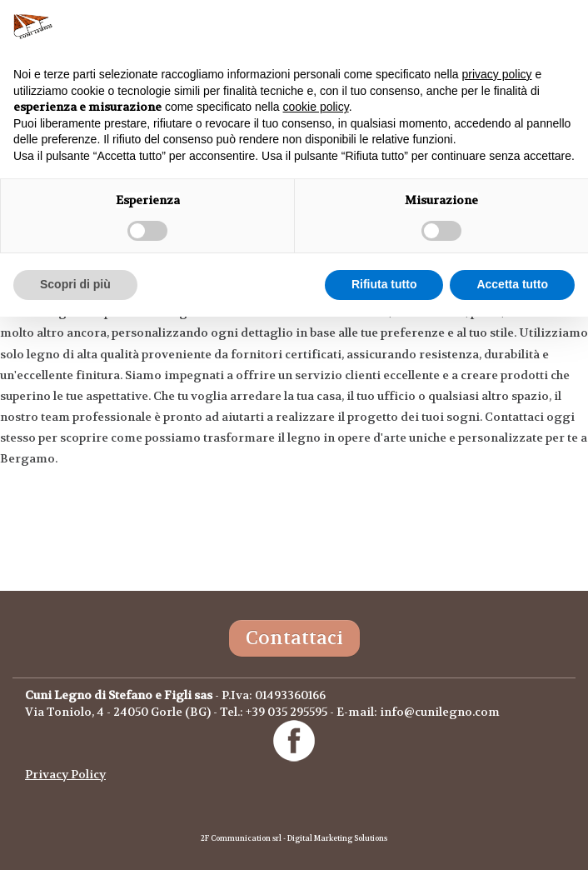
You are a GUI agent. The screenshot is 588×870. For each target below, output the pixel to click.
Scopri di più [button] (75, 284)
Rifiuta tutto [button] (384, 284)
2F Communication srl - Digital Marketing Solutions (294, 838)
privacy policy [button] (497, 74)
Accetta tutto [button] (512, 284)
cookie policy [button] (316, 107)
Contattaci (294, 638)
